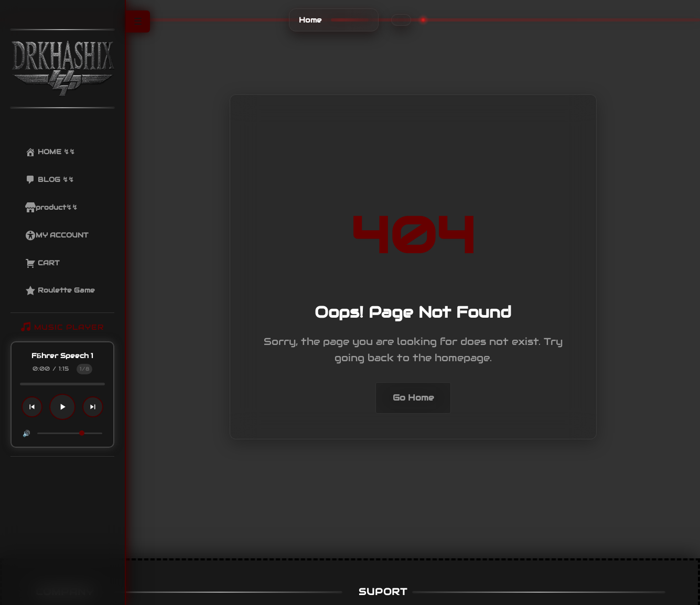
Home (310, 20)
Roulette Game (60, 290)
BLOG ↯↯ (50, 180)
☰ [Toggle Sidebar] (138, 21)
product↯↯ (51, 208)
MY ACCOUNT (57, 235)
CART (42, 263)
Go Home (413, 398)
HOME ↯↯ (50, 152)
